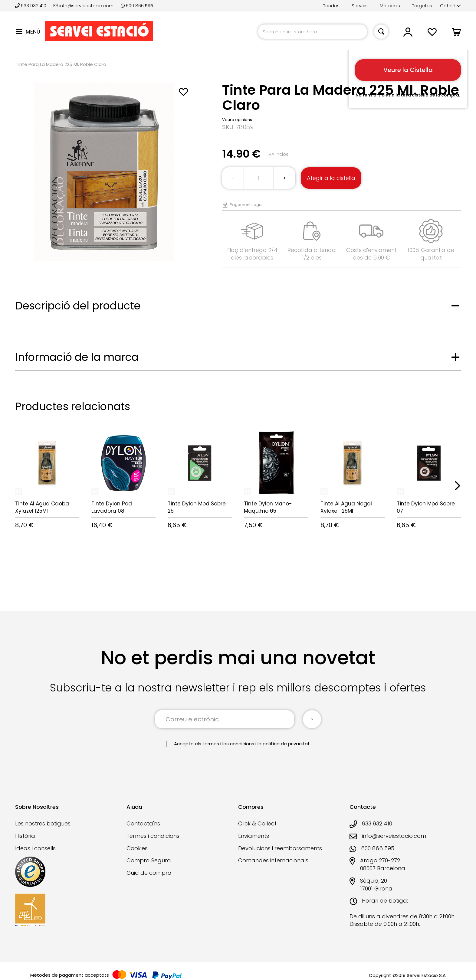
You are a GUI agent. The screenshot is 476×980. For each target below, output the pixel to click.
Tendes (331, 6)
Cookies (137, 848)
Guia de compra (149, 873)
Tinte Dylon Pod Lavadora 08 (112, 507)
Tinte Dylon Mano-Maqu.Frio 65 (268, 507)
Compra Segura (149, 860)
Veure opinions (237, 120)
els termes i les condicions (225, 744)
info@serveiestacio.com (84, 6)
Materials (390, 6)
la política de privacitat (284, 744)
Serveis (360, 6)
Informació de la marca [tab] (77, 357)
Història (25, 836)
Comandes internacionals (273, 860)
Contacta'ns (143, 823)
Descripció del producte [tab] (78, 306)
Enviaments (254, 836)
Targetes (422, 6)
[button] (450, 6)
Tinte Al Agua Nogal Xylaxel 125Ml (346, 507)
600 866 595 (137, 6)
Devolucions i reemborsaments (280, 848)
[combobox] (313, 32)
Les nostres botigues (43, 823)
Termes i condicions (153, 836)
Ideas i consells (35, 848)
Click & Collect (257, 823)
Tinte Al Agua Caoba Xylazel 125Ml (42, 507)
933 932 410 (31, 6)
